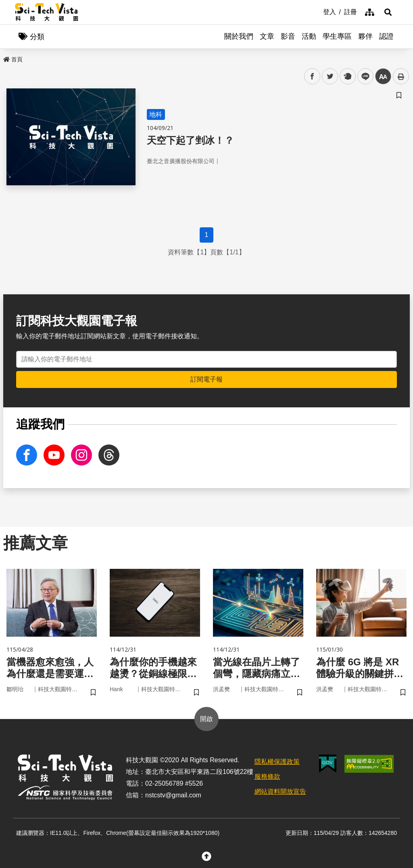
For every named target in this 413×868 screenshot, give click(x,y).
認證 (386, 36)
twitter (330, 77)
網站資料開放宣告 (280, 791)
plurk (347, 77)
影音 (288, 36)
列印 (401, 76)
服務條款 (267, 777)
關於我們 (239, 36)
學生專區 (337, 36)
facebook (312, 77)
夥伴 (365, 36)
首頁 (13, 59)
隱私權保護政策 (277, 762)
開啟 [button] (206, 719)
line (363, 77)
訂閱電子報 (206, 379)
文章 (267, 36)
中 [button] (383, 77)
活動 (309, 36)
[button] (388, 12)
